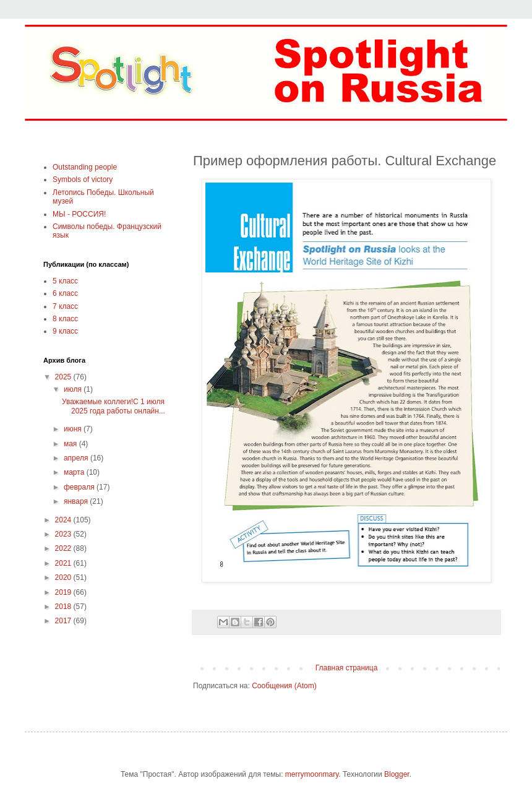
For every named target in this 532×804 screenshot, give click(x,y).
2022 (64, 548)
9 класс (65, 331)
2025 (64, 377)
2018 (64, 607)
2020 (64, 577)
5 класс (65, 281)
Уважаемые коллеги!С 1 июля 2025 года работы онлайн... (114, 406)
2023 (64, 534)
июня (74, 429)
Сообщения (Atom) (284, 686)
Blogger (397, 774)
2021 (64, 563)
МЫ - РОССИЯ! (79, 214)
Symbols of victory (83, 179)
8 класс (65, 319)
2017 (64, 621)
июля (74, 389)
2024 (64, 520)
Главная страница (347, 668)
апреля (77, 458)
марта (75, 472)
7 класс (65, 306)
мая (71, 444)
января (77, 501)
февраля (80, 487)
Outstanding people (85, 167)
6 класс (65, 293)
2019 (64, 592)
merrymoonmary (312, 774)
